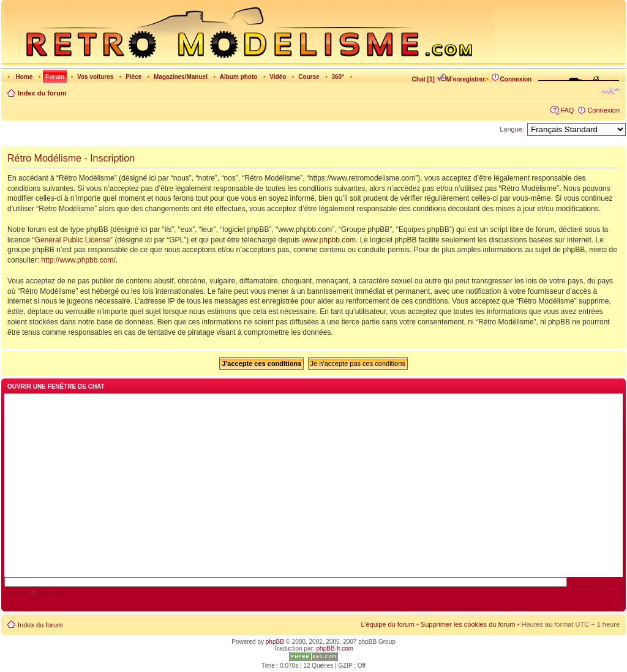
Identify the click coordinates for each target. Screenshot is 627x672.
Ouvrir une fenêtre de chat (56, 386)
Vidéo (278, 77)
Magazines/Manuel (181, 77)
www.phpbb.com (329, 240)
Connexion (511, 79)
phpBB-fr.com (335, 648)
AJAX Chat (17, 593)
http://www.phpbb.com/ (78, 260)
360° (338, 77)
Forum (55, 77)
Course (309, 77)
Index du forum (42, 93)
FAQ (567, 110)
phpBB (275, 642)
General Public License (73, 240)
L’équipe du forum (387, 624)
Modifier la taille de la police (611, 91)
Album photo (239, 77)
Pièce (133, 77)
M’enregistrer (461, 79)
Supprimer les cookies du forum (468, 624)
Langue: (512, 129)
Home (24, 77)
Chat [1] (423, 79)
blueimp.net (51, 593)
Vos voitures (95, 77)
